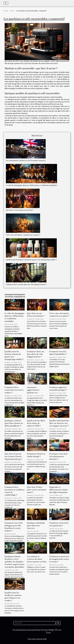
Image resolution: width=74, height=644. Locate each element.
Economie (17, 630)
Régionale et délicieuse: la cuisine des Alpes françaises (59, 490)
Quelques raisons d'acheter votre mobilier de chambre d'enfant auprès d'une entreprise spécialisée (15, 562)
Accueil (6, 11)
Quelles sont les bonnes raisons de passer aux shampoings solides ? (31, 260)
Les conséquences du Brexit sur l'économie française (26, 160)
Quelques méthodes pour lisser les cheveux (36, 525)
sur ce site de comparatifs (49, 79)
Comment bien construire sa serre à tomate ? (14, 390)
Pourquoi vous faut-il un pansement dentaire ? (59, 456)
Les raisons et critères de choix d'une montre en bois (37, 559)
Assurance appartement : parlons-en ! (33, 390)
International (28, 630)
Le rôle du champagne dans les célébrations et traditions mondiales (31, 185)
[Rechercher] (34, 623)
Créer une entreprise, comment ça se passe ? (23, 235)
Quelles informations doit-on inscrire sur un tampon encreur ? (59, 423)
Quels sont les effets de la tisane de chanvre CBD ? (36, 423)
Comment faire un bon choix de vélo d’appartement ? (26, 284)
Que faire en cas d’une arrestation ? (20, 210)
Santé (38, 630)
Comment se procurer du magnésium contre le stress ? (59, 559)
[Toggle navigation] (6, 3)
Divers (12, 11)
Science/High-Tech (48, 631)
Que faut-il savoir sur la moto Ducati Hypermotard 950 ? (13, 456)
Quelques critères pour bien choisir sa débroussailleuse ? (14, 423)
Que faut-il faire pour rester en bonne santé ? (37, 490)
